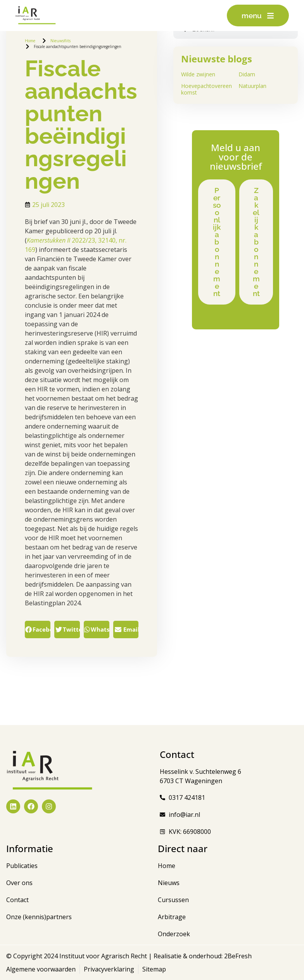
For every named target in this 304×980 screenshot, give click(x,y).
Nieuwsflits (60, 41)
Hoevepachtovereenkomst (206, 89)
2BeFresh (237, 956)
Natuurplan (252, 86)
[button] (38, 630)
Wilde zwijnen (198, 74)
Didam (247, 74)
